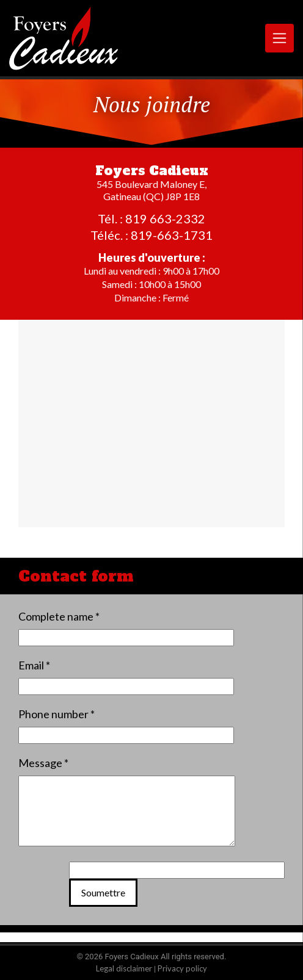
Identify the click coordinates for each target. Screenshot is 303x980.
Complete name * (59, 616)
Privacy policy (182, 968)
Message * (43, 763)
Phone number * (57, 714)
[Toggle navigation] (279, 38)
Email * (34, 665)
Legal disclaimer (124, 968)
